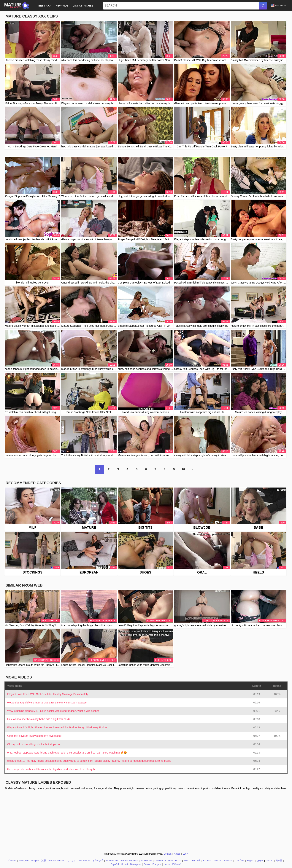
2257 (185, 854)
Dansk (147, 864)
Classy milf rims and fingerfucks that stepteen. (34, 744)
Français (157, 864)
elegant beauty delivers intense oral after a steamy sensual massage (47, 703)
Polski (178, 861)
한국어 (260, 861)
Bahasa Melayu (56, 861)
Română (207, 861)
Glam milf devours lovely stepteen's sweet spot (34, 736)
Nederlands (85, 861)
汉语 (44, 861)
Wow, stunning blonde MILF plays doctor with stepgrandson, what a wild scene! (53, 711)
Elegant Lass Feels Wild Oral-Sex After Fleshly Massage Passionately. (48, 694)
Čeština (12, 861)
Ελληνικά (177, 864)
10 (183, 469)
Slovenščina (112, 861)
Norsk (187, 861)
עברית (167, 864)
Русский (196, 861)
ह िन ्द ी (98, 861)
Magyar (35, 861)
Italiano (270, 861)
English (250, 861)
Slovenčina (146, 861)
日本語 (279, 861)
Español (115, 864)
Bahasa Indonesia (129, 861)
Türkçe (217, 861)
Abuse (177, 854)
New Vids (62, 6)
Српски (169, 861)
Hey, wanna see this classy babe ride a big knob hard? (39, 719)
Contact (168, 854)
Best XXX (45, 6)
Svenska (228, 861)
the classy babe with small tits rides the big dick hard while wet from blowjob (51, 769)
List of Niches (83, 6)
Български (136, 864)
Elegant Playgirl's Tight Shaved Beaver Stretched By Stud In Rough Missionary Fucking (58, 727)
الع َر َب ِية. (72, 861)
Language (278, 5)
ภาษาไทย (239, 861)
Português (24, 861)
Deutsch (159, 861)
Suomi (125, 864)
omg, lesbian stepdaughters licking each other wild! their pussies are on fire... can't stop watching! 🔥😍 (67, 753)
